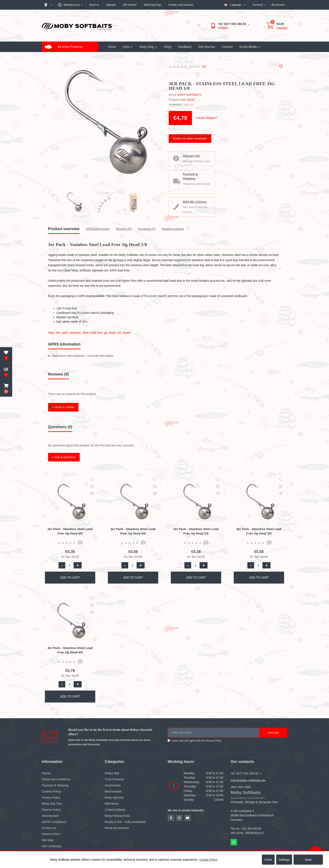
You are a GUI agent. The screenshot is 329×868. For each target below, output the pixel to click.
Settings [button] (284, 860)
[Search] (199, 26)
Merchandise (113, 791)
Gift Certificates (52, 846)
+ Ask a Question (64, 457)
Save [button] (308, 860)
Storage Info (193, 156)
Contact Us (49, 828)
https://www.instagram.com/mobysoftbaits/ (179, 818)
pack (65, 333)
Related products (173, 229)
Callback (223, 28)
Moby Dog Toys (153, 5)
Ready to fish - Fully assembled (125, 822)
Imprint (46, 773)
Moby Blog (148, 47)
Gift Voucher (130, 5)
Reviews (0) (124, 229)
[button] (6, 388)
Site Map (48, 840)
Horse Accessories (117, 828)
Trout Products (114, 779)
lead (93, 333)
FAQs (168, 47)
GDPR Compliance (54, 822)
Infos (128, 47)
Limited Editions (115, 810)
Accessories (113, 785)
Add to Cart (70, 577)
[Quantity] (69, 565)
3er (58, 333)
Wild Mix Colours (196, 202)
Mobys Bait (112, 773)
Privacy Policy (213, 741)
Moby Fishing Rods (117, 816)
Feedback (185, 47)
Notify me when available (190, 138)
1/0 (119, 333)
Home (112, 47)
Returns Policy (51, 810)
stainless (75, 333)
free (100, 333)
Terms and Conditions (56, 779)
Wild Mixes (112, 804)
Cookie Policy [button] (208, 860)
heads (127, 333)
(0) (204, 66)
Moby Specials (114, 798)
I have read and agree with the (196, 741)
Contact (227, 47)
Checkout (282, 28)
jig (106, 333)
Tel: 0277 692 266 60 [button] (246, 773)
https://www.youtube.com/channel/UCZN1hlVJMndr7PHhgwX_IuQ (188, 818)
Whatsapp (234, 842)
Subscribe (273, 733)
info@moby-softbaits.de (248, 781)
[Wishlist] (281, 67)
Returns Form (51, 834)
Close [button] (268, 860)
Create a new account (181, 5)
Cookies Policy (51, 791)
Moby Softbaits (189, 95)
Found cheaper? (207, 118)
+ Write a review (63, 407)
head (112, 333)
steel (86, 333)
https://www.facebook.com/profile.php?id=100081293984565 (171, 818)
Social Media (250, 47)
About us (94, 5)
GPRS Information (98, 229)
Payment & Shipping (192, 176)
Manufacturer (50, 816)
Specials (111, 5)
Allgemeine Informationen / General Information (82, 356)
